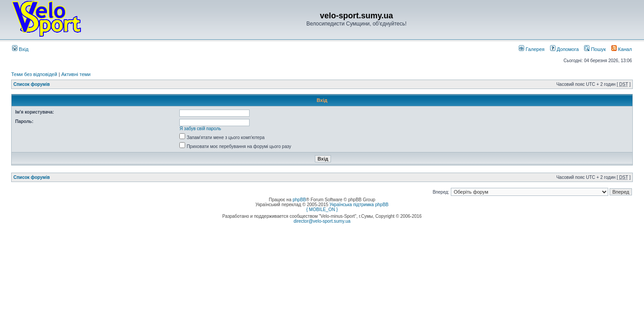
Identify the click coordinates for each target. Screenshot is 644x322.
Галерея (532, 49)
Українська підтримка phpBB (359, 205)
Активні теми (76, 74)
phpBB (299, 200)
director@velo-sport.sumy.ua (322, 221)
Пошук (595, 49)
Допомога (564, 49)
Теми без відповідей (34, 74)
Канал (622, 49)
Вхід (20, 49)
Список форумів (32, 84)
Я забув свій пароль (201, 129)
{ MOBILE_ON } (322, 210)
